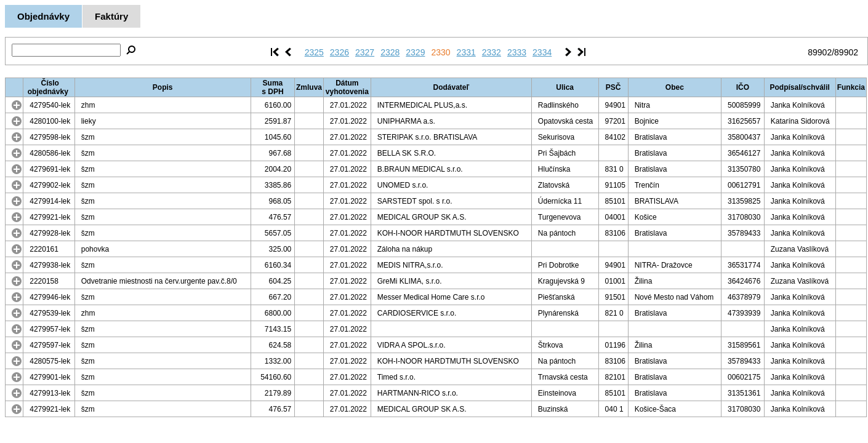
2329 (415, 52)
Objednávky (43, 16)
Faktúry (111, 16)
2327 (365, 52)
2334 (542, 52)
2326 (340, 52)
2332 (492, 52)
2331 (466, 52)
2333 (517, 52)
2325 (314, 52)
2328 (390, 52)
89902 (820, 52)
